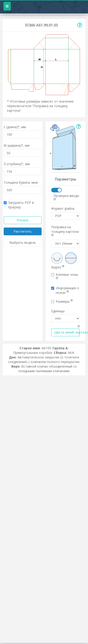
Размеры (62, 301)
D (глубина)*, (17, 164)
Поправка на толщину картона (65, 231)
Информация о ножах (65, 290)
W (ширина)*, (17, 145)
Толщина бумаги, (21, 182)
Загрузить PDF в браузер (19, 205)
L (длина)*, (15, 127)
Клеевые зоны (65, 276)
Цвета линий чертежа (67, 332)
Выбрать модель (23, 242)
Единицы (58, 311)
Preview (23, 220)
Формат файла (63, 208)
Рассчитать (23, 231)
